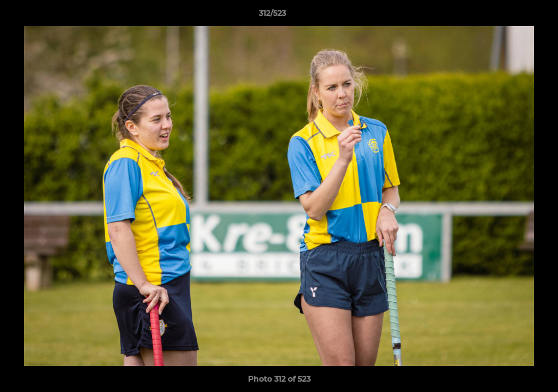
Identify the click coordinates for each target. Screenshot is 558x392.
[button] (512, 16)
